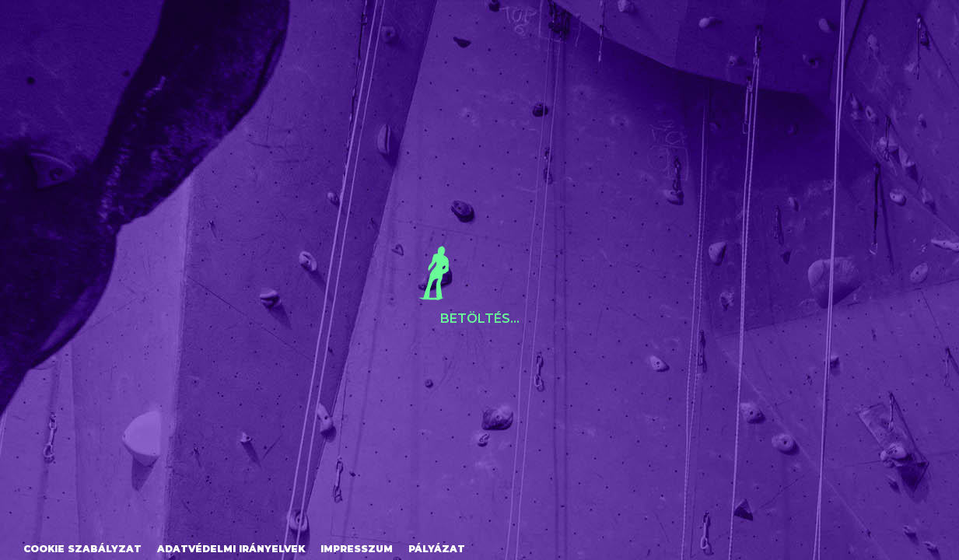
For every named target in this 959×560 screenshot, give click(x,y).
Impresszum (357, 549)
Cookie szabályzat (82, 549)
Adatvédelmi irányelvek (231, 549)
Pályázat (437, 549)
